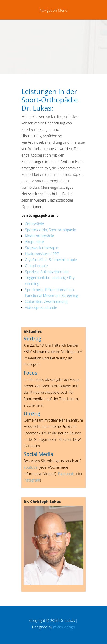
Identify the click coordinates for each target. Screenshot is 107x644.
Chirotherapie (36, 266)
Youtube (31, 467)
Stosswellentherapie (42, 248)
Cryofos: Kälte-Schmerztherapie (51, 260)
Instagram (32, 480)
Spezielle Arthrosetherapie (47, 272)
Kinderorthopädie (40, 236)
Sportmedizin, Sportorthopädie (51, 230)
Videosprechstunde (41, 308)
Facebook (66, 474)
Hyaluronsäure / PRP (42, 254)
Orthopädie (35, 224)
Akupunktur (35, 242)
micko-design (64, 627)
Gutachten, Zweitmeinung (46, 302)
